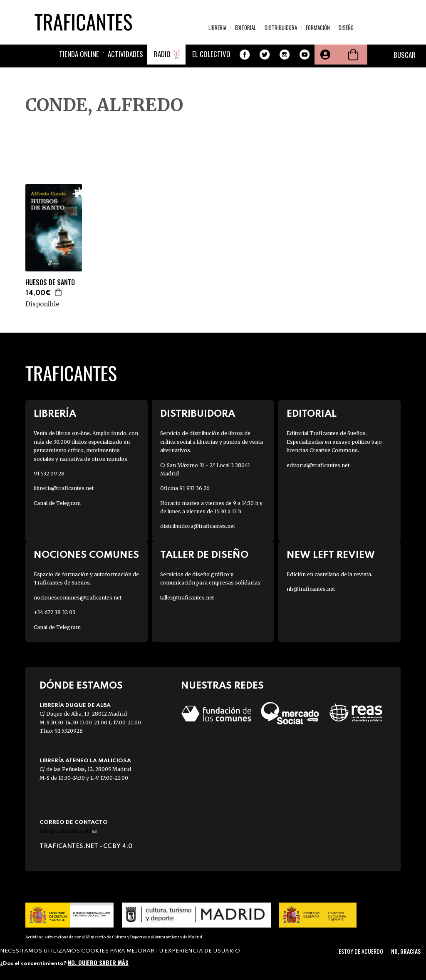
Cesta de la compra (353, 55)
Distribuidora (281, 27)
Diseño (346, 27)
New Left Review (331, 555)
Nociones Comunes (86, 555)
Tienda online (79, 54)
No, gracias (406, 951)
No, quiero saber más (98, 962)
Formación (318, 27)
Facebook (245, 55)
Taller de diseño (204, 555)
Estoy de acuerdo (361, 951)
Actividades (125, 54)
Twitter (265, 55)
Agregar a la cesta (59, 292)
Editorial (245, 27)
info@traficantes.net (68, 831)
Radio (162, 54)
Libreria (217, 27)
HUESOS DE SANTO (50, 282)
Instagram (285, 55)
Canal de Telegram (57, 503)
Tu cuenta (324, 55)
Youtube (305, 55)
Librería (55, 414)
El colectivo (211, 54)
